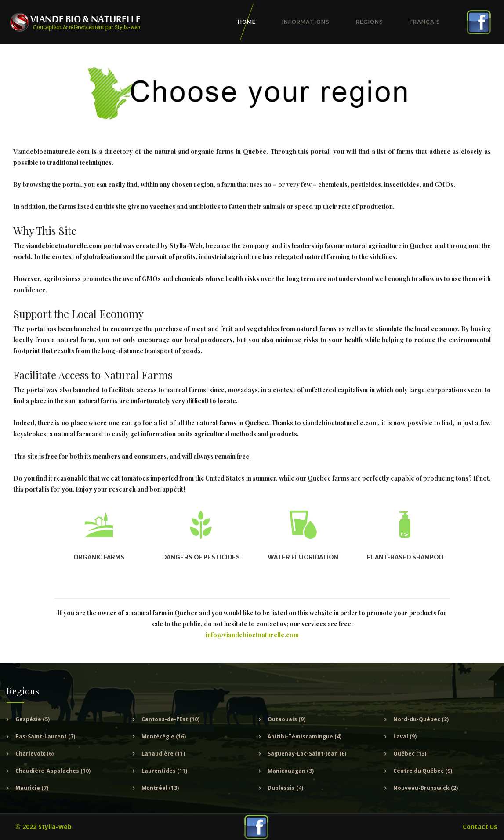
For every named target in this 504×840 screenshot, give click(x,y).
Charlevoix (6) (34, 754)
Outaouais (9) (286, 719)
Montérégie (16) (164, 736)
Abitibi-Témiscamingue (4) (305, 736)
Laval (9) (405, 736)
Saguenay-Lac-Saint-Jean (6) (307, 754)
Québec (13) (410, 754)
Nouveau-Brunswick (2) (426, 788)
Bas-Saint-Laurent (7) (45, 736)
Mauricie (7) (32, 788)
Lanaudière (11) (163, 754)
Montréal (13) (160, 788)
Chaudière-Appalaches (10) (53, 771)
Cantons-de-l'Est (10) (170, 719)
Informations (306, 22)
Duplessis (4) (285, 788)
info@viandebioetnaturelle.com (252, 635)
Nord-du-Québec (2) (421, 719)
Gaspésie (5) (33, 719)
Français (425, 22)
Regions (370, 22)
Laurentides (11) (164, 771)
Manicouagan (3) (291, 771)
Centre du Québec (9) (423, 771)
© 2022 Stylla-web (44, 827)
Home (247, 22)
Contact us (480, 827)
